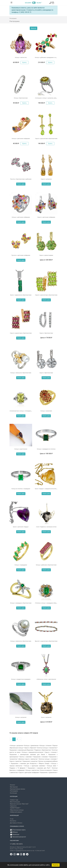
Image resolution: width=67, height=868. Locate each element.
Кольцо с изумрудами (21, 565)
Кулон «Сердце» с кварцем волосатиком (46, 489)
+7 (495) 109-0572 (16, 844)
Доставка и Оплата (16, 823)
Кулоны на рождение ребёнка (48, 761)
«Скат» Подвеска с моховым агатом (46, 527)
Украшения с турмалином (48, 773)
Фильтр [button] (33, 28)
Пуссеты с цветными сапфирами (21, 255)
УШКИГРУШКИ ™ (15, 808)
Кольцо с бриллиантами (21, 98)
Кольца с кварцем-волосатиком (33, 752)
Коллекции (13, 793)
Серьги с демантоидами (46, 255)
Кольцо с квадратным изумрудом (21, 679)
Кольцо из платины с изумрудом (21, 489)
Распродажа (14, 791)
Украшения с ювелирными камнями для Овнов (27, 755)
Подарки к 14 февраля (17, 768)
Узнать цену (21, 184)
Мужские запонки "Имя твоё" (19, 804)
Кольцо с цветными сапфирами (21, 139)
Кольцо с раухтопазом (21, 449)
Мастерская (14, 787)
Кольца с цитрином (17, 746)
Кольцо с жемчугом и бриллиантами (21, 373)
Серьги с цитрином (46, 179)
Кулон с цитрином (46, 717)
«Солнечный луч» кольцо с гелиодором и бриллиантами (25, 411)
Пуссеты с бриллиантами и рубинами (21, 179)
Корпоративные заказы (18, 789)
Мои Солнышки (15, 802)
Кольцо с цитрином (21, 717)
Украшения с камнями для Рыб (39, 768)
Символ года (14, 800)
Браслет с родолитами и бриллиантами (46, 641)
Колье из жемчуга (46, 770)
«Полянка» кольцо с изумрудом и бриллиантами (49, 603)
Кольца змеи (52, 766)
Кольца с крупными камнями (35, 766)
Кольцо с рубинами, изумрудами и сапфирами (48, 57)
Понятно (56, 865)
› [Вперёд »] (20, 739)
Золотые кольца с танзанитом (47, 748)
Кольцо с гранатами (46, 411)
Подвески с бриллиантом (43, 750)
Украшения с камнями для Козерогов (24, 764)
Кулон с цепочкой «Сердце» (21, 527)
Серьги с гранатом (15, 761)
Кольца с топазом (45, 746)
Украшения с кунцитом (30, 761)
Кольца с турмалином (31, 746)
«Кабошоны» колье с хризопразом (46, 679)
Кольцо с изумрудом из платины (46, 449)
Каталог (13, 785)
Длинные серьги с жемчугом (28, 759)
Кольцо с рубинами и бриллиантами (46, 565)
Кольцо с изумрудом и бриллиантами (21, 603)
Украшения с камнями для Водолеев (21, 750)
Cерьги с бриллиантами (46, 333)
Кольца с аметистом (32, 770)
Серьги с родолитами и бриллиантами (21, 333)
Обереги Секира (44, 764)
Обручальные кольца (17, 810)
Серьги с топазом (51, 752)
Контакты (13, 821)
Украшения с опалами (40, 757)
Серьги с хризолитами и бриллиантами (46, 139)
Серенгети (13, 806)
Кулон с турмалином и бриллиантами (21, 295)
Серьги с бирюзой (30, 748)
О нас (12, 819)
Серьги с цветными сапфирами (46, 217)
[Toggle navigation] (11, 3)
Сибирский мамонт (16, 812)
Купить (24, 62)
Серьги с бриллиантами (46, 373)
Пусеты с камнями (26, 757)
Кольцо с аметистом (21, 57)
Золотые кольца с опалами (48, 759)
